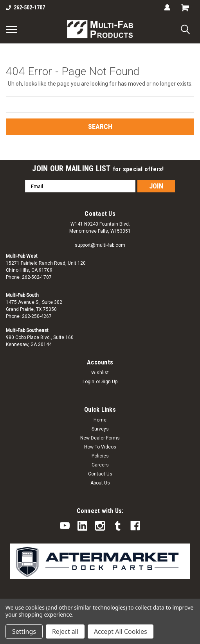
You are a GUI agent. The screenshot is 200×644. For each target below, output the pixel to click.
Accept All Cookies (121, 631)
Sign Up (109, 382)
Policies (100, 456)
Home (100, 420)
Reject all (65, 631)
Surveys (100, 429)
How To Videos (100, 447)
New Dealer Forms (100, 438)
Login (88, 382)
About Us (100, 483)
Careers (100, 465)
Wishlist (100, 373)
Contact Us (100, 474)
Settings (24, 631)
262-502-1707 (25, 7)
